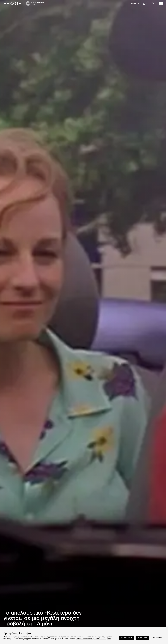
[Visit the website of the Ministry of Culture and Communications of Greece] (35, 3)
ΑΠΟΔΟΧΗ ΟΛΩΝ (126, 638)
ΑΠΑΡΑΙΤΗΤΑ (142, 638)
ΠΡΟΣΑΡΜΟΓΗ (158, 638)
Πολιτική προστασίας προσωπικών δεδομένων (94, 639)
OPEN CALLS (134, 3)
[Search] (153, 3)
